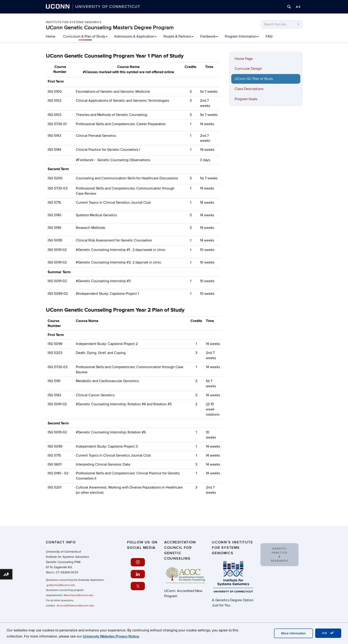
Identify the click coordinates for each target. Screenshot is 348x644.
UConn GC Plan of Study (254, 79)
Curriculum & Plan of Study (85, 36)
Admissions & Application (135, 36)
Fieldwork (209, 36)
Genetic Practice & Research (280, 555)
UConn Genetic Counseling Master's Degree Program (110, 28)
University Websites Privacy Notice (111, 636)
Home (51, 36)
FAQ (269, 36)
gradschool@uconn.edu (61, 585)
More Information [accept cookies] (293, 633)
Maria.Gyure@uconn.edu (79, 595)
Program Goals (246, 99)
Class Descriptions (249, 89)
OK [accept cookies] (328, 633)
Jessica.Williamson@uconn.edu (75, 606)
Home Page (244, 59)
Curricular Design (248, 69)
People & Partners (178, 36)
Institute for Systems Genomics (74, 22)
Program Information (242, 36)
